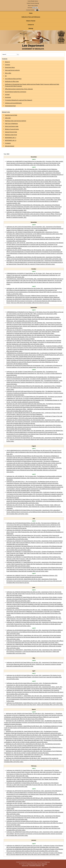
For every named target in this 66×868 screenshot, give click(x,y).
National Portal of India (11, 132)
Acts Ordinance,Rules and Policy (13, 79)
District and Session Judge (12, 126)
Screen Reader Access (33, 1)
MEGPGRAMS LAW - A (11, 138)
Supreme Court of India (11, 115)
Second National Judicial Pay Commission (16, 92)
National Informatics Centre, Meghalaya (37, 864)
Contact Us (31, 25)
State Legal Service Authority (12, 70)
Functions (7, 65)
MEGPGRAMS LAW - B (11, 140)
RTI (6, 76)
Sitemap (31, 28)
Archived (7, 95)
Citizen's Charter (46, 21)
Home (31, 13)
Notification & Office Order (12, 81)
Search (9, 54)
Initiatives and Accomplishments (13, 103)
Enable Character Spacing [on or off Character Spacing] (33, 3)
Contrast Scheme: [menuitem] (33, 10)
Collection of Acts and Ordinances (31, 17)
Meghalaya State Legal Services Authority (16, 121)
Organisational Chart (10, 106)
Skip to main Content (33, 5)
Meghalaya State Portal (11, 135)
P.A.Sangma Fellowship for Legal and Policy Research (19, 100)
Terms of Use (25, 865)
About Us (7, 62)
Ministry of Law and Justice (12, 129)
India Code (8, 118)
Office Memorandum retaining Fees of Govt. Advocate (19, 89)
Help (43, 865)
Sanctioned (8, 97)
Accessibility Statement (35, 865)
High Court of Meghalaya (11, 124)
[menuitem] (33, 1)
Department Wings (10, 67)
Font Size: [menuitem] (33, 8)
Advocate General (10, 146)
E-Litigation (8, 143)
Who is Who (8, 73)
